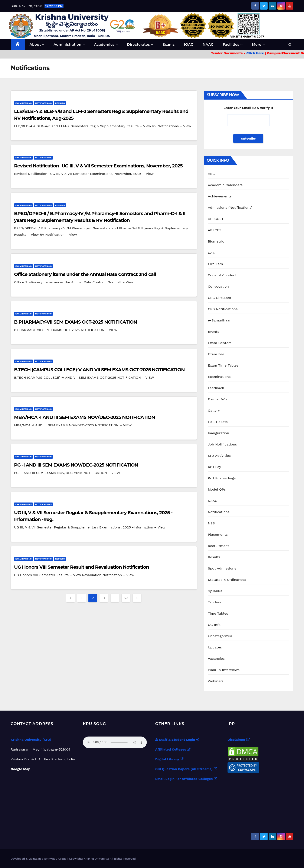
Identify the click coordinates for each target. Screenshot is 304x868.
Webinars (216, 681)
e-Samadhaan (220, 320)
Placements (218, 535)
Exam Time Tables (223, 365)
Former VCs (218, 399)
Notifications (43, 103)
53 (126, 598)
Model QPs (217, 489)
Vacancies (216, 659)
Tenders (215, 602)
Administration (69, 45)
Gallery (214, 410)
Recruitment (218, 546)
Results (60, 103)
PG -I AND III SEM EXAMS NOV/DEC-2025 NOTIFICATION (76, 465)
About (37, 45)
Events (214, 332)
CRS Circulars (220, 298)
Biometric (216, 241)
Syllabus (215, 591)
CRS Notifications (223, 309)
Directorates (140, 45)
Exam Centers (220, 343)
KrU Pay (215, 467)
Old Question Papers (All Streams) (186, 769)
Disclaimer (239, 740)
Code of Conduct (222, 275)
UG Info (214, 625)
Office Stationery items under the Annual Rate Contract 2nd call (85, 274)
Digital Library (169, 759)
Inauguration (219, 433)
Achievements (220, 196)
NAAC (208, 45)
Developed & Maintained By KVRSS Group (39, 859)
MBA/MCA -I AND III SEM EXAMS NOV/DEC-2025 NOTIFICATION (84, 417)
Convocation (218, 286)
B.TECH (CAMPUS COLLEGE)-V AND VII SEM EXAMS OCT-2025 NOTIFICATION (99, 370)
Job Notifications (223, 444)
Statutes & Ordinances (227, 580)
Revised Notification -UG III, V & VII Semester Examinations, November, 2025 (98, 166)
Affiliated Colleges (173, 749)
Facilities (233, 45)
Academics (106, 45)
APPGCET (216, 219)
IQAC (189, 45)
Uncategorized (220, 636)
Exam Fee (216, 354)
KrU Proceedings (222, 478)
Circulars (215, 264)
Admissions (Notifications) (230, 208)
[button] (290, 45)
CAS (211, 253)
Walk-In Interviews (224, 670)
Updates (215, 647)
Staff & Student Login (177, 740)
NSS (211, 523)
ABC (211, 174)
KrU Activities (219, 456)
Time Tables (218, 613)
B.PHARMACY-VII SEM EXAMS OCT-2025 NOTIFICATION (76, 322)
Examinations (23, 103)
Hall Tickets (218, 422)
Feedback (216, 388)
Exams (169, 45)
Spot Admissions (222, 568)
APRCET (215, 230)
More (258, 45)
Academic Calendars (225, 185)
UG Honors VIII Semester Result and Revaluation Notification (81, 567)
